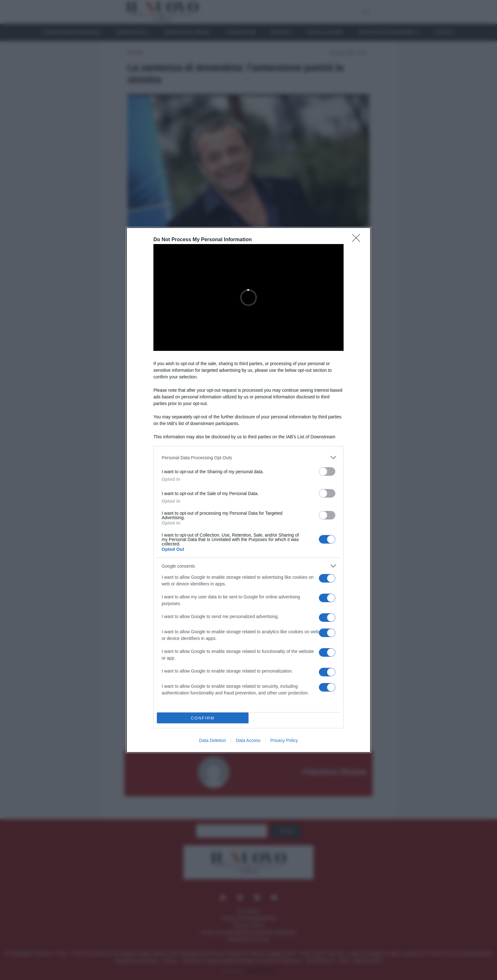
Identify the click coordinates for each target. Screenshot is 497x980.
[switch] (327, 471)
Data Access (248, 740)
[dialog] (248, 490)
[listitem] (248, 458)
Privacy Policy (284, 740)
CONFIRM (203, 718)
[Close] (358, 240)
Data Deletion (213, 740)
